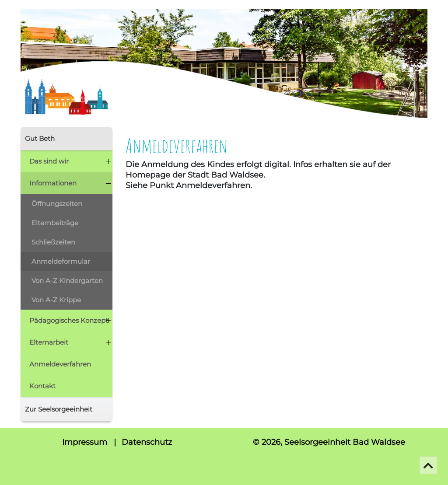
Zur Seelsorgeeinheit (59, 409)
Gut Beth (40, 138)
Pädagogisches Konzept (69, 320)
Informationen (53, 183)
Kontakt (42, 386)
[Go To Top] (428, 465)
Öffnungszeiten (57, 204)
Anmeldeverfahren (60, 364)
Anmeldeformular (61, 261)
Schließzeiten (53, 242)
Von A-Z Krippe (56, 300)
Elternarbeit (49, 342)
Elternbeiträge (55, 223)
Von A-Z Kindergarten (67, 281)
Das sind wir (49, 161)
